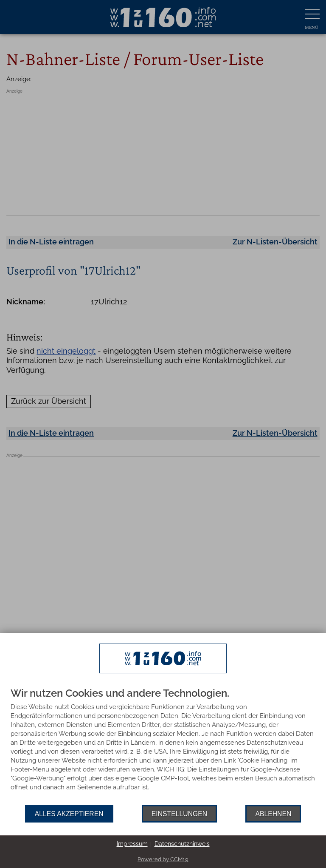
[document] (163, 746)
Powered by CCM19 (163, 859)
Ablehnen (273, 814)
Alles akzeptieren (69, 814)
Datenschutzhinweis (182, 844)
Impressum (132, 844)
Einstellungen (179, 814)
